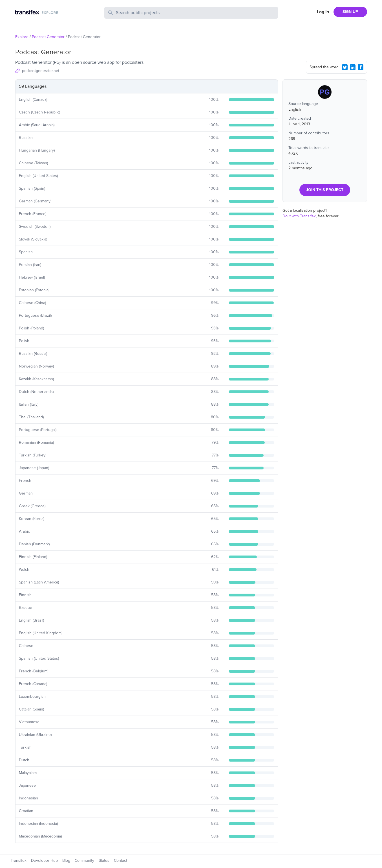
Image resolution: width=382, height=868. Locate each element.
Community (84, 861)
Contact (121, 861)
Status (104, 861)
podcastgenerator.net (41, 71)
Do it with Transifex (299, 216)
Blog (66, 861)
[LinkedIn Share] (353, 67)
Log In (323, 12)
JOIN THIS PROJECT (325, 190)
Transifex (19, 861)
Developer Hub (44, 861)
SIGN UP (350, 12)
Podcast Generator (48, 37)
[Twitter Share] (345, 67)
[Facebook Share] (361, 67)
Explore (22, 37)
